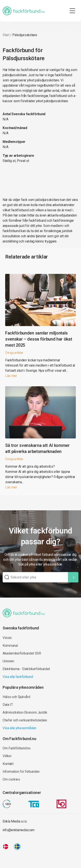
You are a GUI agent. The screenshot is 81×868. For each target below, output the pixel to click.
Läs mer (11, 376)
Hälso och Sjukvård (16, 697)
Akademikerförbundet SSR (22, 653)
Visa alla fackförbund (18, 677)
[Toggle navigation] (72, 11)
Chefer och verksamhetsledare (25, 720)
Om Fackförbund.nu (17, 748)
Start (6, 35)
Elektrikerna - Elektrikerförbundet (26, 669)
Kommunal (10, 646)
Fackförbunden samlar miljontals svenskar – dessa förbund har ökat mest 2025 (39, 339)
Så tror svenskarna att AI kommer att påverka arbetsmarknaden (37, 448)
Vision (7, 638)
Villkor (7, 756)
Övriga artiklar (14, 353)
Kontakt (8, 764)
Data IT (8, 705)
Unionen (8, 661)
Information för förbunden (21, 772)
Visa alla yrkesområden (19, 728)
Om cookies (11, 779)
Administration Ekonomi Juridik (25, 712)
